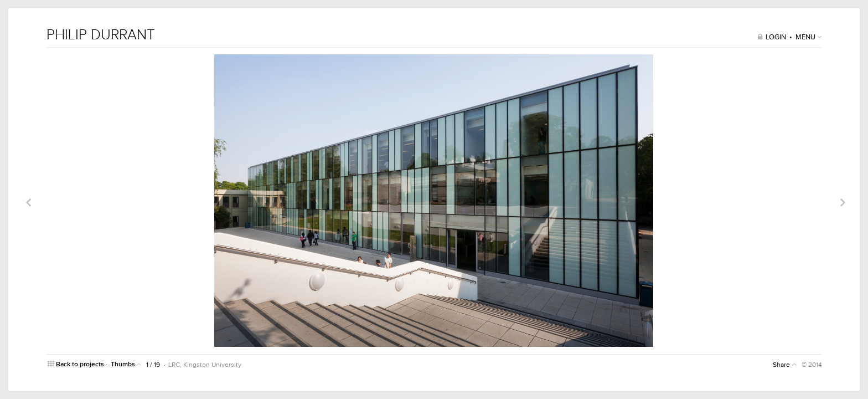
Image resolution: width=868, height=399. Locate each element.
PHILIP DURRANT (101, 35)
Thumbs (126, 364)
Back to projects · (78, 364)
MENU (808, 37)
